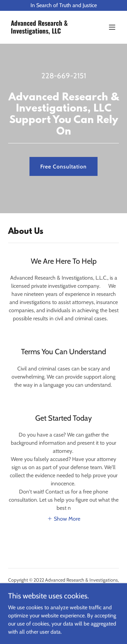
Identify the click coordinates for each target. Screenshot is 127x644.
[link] (47, 32)
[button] (112, 27)
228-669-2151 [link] (64, 76)
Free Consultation (63, 167)
